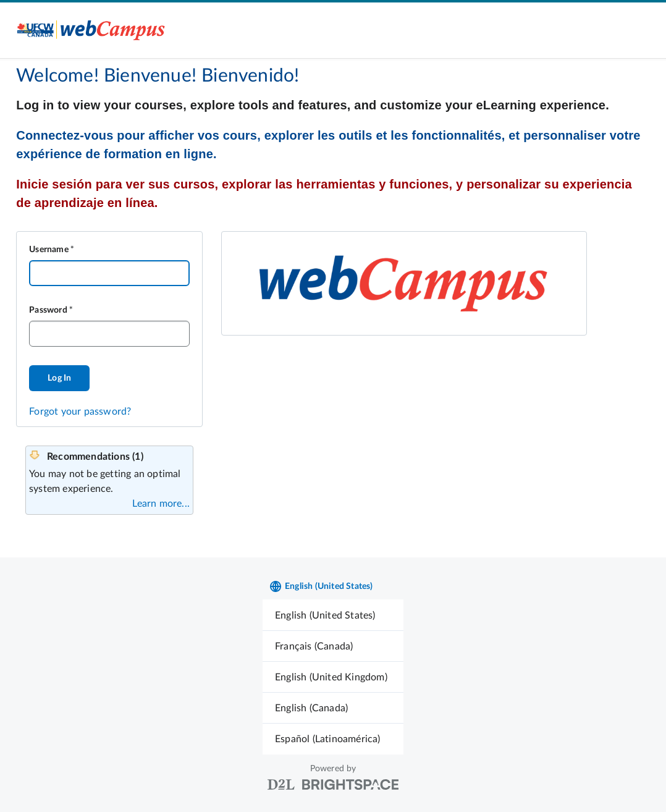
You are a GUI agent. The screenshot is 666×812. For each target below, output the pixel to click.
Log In (59, 378)
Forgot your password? (80, 412)
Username (49, 250)
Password (48, 310)
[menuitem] (333, 615)
